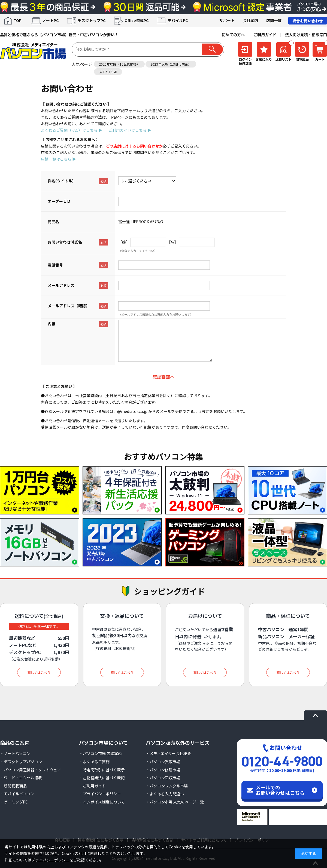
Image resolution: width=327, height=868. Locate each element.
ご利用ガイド (265, 35)
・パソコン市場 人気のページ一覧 (175, 802)
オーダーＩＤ (59, 201)
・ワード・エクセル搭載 (21, 778)
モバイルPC (178, 20)
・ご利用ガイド (92, 786)
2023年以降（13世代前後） (171, 64)
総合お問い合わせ (308, 21)
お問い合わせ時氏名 (65, 242)
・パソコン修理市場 (163, 770)
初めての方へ (233, 35)
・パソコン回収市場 (163, 778)
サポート (227, 20)
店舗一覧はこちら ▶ (58, 159)
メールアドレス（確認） (69, 306)
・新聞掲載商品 (13, 786)
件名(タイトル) (61, 181)
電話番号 (55, 265)
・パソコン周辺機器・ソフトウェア (31, 770)
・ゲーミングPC (14, 802)
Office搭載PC (137, 20)
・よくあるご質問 (94, 762)
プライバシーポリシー (50, 860)
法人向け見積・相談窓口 (306, 35)
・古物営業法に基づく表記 (102, 778)
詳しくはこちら (39, 672)
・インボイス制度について (102, 802)
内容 (52, 324)
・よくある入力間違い (165, 794)
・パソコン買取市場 (163, 762)
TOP (18, 20)
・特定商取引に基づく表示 (102, 770)
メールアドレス (61, 285)
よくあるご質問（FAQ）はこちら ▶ (72, 130)
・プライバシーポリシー (100, 794)
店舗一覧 (274, 20)
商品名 (53, 222)
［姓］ (124, 242)
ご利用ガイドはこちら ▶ (130, 130)
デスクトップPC (92, 20)
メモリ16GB (108, 72)
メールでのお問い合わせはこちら (280, 790)
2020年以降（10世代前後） (119, 64)
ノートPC (50, 20)
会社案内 (250, 20)
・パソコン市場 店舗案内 (100, 753)
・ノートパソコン (15, 753)
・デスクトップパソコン (21, 762)
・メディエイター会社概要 (168, 753)
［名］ (172, 242)
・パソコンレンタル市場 (167, 786)
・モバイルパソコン (17, 794)
